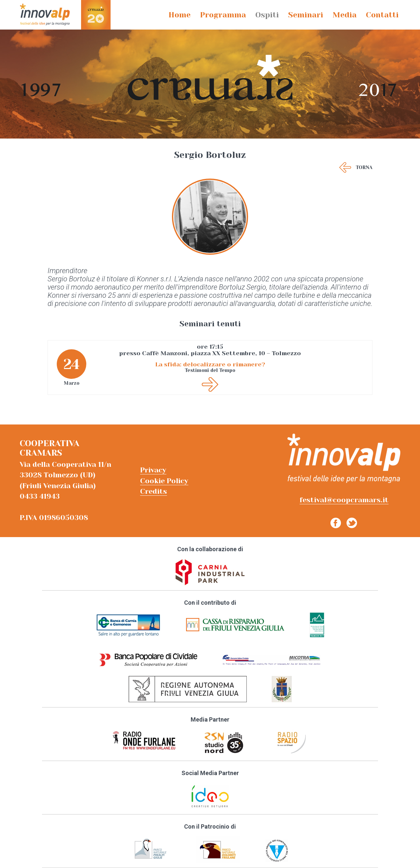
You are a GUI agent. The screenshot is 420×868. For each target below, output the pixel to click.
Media (345, 15)
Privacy (153, 470)
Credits (154, 491)
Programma (223, 15)
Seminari (306, 15)
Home (179, 15)
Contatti (382, 15)
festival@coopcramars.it (344, 500)
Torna (364, 167)
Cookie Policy (164, 481)
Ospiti (267, 15)
